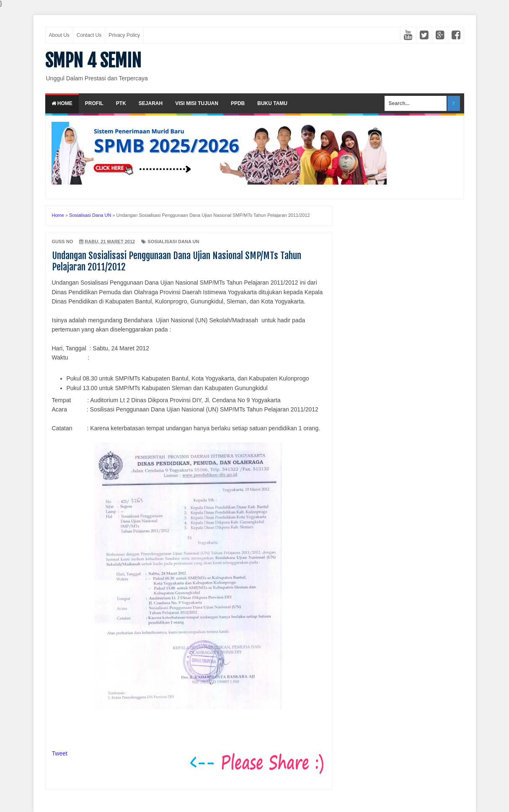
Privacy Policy (124, 35)
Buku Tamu (272, 103)
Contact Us (89, 35)
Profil (94, 103)
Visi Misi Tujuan (197, 103)
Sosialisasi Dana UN (173, 242)
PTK (121, 103)
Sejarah (151, 103)
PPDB (238, 103)
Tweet (60, 753)
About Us (59, 35)
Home (62, 103)
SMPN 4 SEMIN (93, 61)
